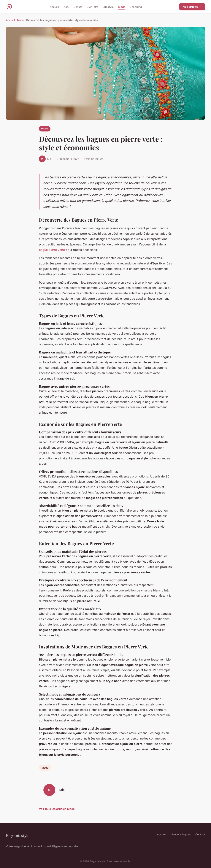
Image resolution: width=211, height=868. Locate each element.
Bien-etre (93, 7)
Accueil (54, 7)
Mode (122, 7)
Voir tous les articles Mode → (59, 809)
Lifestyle (108, 7)
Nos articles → (192, 7)
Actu (66, 7)
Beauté (78, 7)
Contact (200, 834)
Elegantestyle (18, 835)
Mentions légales (181, 834)
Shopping (136, 7)
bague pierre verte (52, 250)
